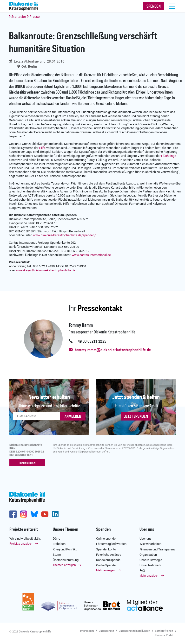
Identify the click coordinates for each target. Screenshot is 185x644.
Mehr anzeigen (106, 570)
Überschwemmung (66, 560)
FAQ (142, 571)
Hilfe (42, 148)
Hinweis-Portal (164, 635)
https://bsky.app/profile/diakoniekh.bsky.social (34, 514)
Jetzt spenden (136, 417)
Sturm (57, 555)
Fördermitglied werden (111, 544)
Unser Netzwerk (150, 565)
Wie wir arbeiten (150, 544)
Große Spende (106, 565)
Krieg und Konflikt (65, 549)
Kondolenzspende (108, 560)
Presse (34, 17)
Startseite (19, 17)
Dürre (56, 539)
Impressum (87, 631)
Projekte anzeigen (21, 544)
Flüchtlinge (169, 156)
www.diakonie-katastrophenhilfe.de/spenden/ (64, 235)
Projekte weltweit (24, 529)
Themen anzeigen (64, 565)
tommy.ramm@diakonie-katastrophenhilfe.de (113, 350)
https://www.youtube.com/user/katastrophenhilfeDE (45, 514)
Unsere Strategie (151, 560)
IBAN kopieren (27, 463)
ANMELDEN (73, 417)
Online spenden (107, 539)
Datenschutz (106, 631)
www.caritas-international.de (91, 255)
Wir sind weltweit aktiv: (25, 539)
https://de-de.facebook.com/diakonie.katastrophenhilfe (13, 514)
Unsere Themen (66, 529)
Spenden (103, 529)
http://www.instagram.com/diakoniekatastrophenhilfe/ (24, 514)
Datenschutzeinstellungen (134, 631)
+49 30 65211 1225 (90, 342)
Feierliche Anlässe (109, 555)
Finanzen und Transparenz (157, 549)
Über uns (147, 529)
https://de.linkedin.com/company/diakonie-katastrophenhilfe (55, 514)
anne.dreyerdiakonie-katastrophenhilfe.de (45, 270)
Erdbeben (59, 544)
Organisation (148, 555)
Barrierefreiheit (164, 631)
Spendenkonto (106, 549)
